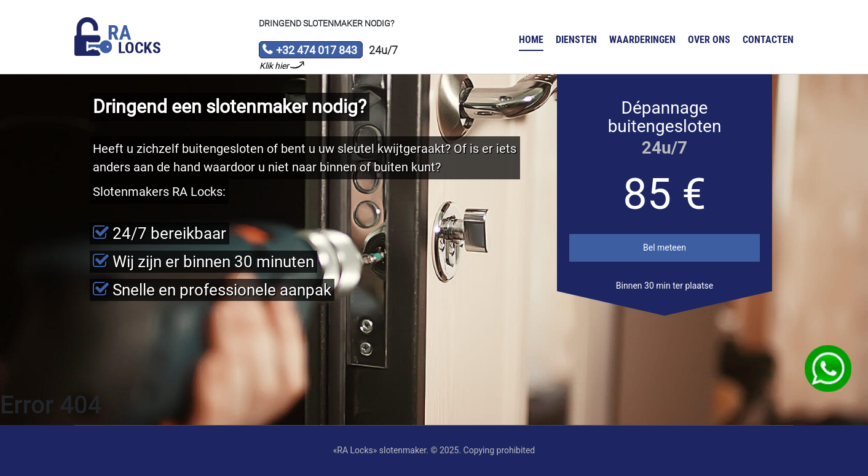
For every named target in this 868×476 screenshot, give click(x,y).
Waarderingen (642, 40)
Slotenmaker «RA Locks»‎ (117, 37)
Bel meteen (665, 248)
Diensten (576, 40)
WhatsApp (828, 369)
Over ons (709, 40)
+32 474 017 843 (310, 51)
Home (531, 40)
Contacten (768, 40)
